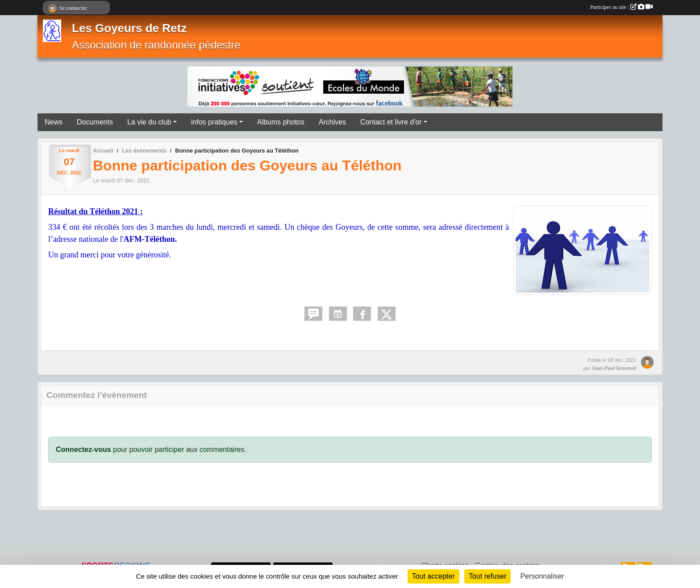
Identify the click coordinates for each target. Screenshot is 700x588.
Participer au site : (621, 7)
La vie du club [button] (149, 122)
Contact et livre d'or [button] (391, 122)
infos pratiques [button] (214, 122)
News (54, 122)
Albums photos (281, 122)
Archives (332, 122)
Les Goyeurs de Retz (129, 28)
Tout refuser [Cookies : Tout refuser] (487, 576)
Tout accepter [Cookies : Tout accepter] (433, 576)
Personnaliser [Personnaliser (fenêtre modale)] (542, 576)
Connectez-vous (83, 449)
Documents (95, 122)
